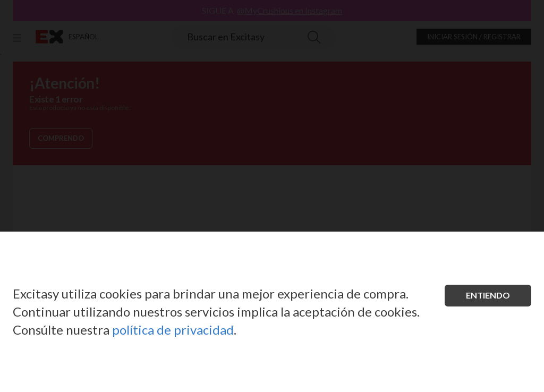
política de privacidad (173, 330)
